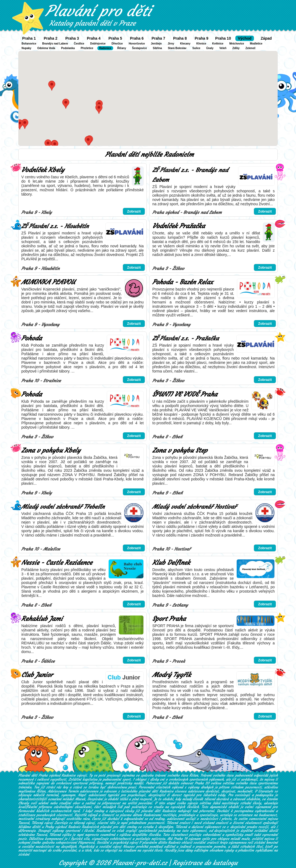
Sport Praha (169, 619)
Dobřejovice (98, 44)
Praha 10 (223, 38)
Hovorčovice (137, 44)
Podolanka (68, 48)
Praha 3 (72, 38)
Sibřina (157, 48)
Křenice (201, 44)
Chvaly (24, 803)
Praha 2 (51, 38)
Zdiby (236, 48)
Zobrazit (134, 211)
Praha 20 (202, 783)
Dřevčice (117, 44)
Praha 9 (202, 38)
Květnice (218, 44)
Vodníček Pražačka (179, 226)
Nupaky (26, 48)
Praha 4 (94, 38)
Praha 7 (158, 38)
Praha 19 (180, 839)
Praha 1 (29, 38)
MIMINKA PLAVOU (48, 282)
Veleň (223, 48)
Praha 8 (180, 38)
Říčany (122, 48)
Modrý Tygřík (172, 675)
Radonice (105, 48)
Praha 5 (115, 38)
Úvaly (210, 48)
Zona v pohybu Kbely (51, 450)
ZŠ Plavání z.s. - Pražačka (186, 338)
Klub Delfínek (171, 563)
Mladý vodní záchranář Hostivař (194, 507)
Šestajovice (140, 48)
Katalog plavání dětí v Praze (92, 23)
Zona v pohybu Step (180, 450)
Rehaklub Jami (42, 619)
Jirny (171, 44)
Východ (245, 38)
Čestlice (79, 44)
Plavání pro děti (98, 11)
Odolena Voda (46, 48)
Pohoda (32, 338)
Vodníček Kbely (43, 170)
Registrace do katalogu (205, 863)
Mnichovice (237, 44)
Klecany (185, 44)
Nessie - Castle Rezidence (57, 563)
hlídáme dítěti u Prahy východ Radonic (49, 827)
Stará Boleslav (177, 48)
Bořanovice (29, 44)
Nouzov (129, 847)
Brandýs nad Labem (55, 44)
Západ (266, 38)
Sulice (196, 48)
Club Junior (37, 675)
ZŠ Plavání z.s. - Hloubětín (55, 226)
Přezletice (87, 48)
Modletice (256, 44)
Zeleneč (251, 48)
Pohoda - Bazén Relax (183, 282)
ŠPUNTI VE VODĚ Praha (185, 394)
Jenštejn (156, 44)
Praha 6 (137, 38)
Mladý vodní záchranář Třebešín (63, 507)
